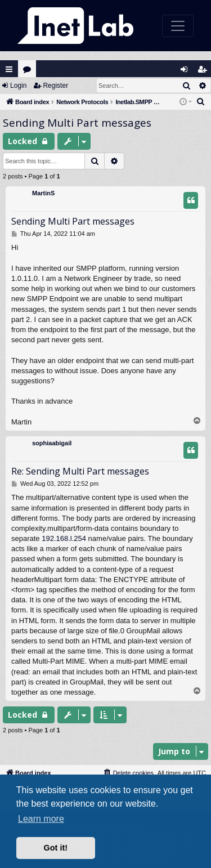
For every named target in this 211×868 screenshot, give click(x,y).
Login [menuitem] (187, 72)
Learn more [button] (41, 819)
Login (18, 86)
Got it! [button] (56, 848)
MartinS (43, 193)
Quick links (9, 69)
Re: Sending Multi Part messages (80, 471)
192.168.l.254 (64, 538)
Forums (30, 72)
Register (55, 86)
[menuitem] (201, 102)
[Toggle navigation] (178, 26)
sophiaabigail (52, 443)
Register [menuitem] (205, 72)
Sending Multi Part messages (77, 123)
